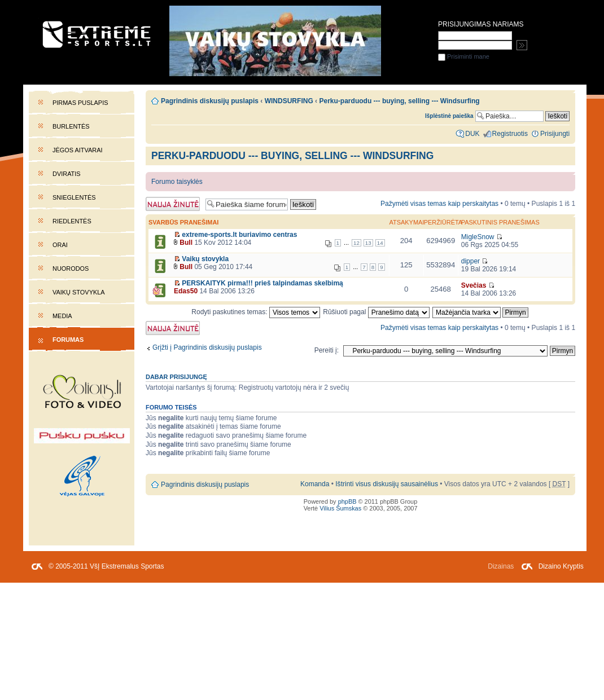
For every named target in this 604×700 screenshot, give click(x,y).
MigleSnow (478, 237)
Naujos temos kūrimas (173, 204)
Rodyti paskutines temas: (256, 312)
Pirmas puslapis (80, 103)
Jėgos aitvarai (78, 150)
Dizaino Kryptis (561, 566)
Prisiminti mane (464, 56)
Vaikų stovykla (79, 292)
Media (62, 316)
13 (368, 243)
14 (380, 243)
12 (356, 243)
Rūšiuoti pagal (376, 312)
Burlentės (71, 126)
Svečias (474, 285)
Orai (60, 245)
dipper (470, 261)
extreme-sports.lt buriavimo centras (239, 235)
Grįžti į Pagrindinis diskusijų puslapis (207, 347)
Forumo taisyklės (177, 182)
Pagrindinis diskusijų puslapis (210, 101)
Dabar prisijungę (176, 377)
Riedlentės (72, 221)
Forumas (68, 340)
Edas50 (186, 291)
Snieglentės (74, 197)
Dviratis (67, 174)
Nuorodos (71, 268)
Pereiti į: (327, 350)
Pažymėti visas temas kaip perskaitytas (439, 204)
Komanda (315, 484)
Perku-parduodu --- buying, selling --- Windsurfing (292, 156)
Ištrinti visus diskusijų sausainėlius (387, 484)
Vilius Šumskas (340, 508)
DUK (472, 134)
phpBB (347, 501)
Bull (186, 243)
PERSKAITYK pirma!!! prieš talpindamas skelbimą (262, 283)
